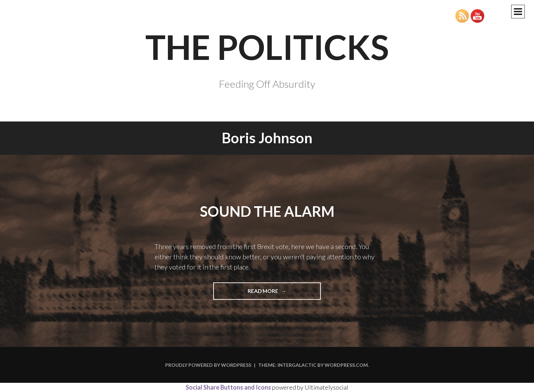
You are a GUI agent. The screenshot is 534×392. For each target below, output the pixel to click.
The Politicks (267, 47)
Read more (274, 293)
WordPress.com (346, 365)
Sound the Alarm (267, 211)
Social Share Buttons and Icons (228, 387)
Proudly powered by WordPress (208, 365)
